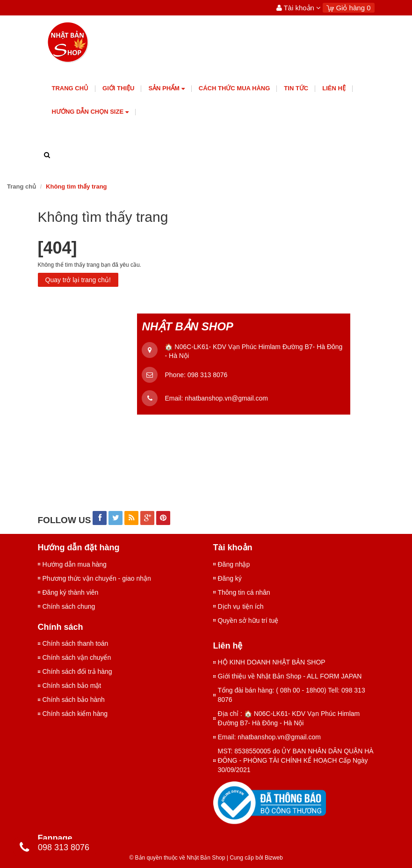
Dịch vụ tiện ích (241, 606)
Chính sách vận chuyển (77, 657)
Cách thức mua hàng (235, 88)
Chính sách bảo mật (72, 686)
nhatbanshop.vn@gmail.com (226, 398)
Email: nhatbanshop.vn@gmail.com (269, 737)
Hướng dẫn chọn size (90, 112)
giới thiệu (118, 88)
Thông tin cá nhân (244, 592)
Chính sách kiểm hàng (75, 714)
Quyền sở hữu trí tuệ (248, 620)
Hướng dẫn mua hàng (75, 564)
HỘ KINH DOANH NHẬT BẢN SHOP (272, 662)
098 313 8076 (208, 375)
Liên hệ (334, 88)
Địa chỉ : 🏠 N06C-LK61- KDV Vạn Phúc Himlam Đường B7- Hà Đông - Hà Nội (289, 718)
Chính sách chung (69, 606)
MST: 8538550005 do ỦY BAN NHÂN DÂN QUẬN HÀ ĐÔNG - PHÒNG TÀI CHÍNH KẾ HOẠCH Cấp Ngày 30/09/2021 (296, 760)
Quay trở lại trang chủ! (78, 280)
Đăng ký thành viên (71, 592)
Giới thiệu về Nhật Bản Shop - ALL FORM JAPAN (290, 676)
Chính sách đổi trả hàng (77, 671)
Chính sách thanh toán (76, 643)
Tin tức (296, 88)
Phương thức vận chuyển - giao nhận (97, 578)
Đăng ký (230, 578)
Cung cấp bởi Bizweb (255, 858)
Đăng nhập (234, 564)
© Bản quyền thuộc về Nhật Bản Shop (177, 858)
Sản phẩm (166, 89)
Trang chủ (70, 88)
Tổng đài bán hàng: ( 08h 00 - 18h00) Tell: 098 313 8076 (292, 695)
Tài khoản (299, 8)
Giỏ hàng (348, 8)
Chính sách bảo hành (74, 700)
